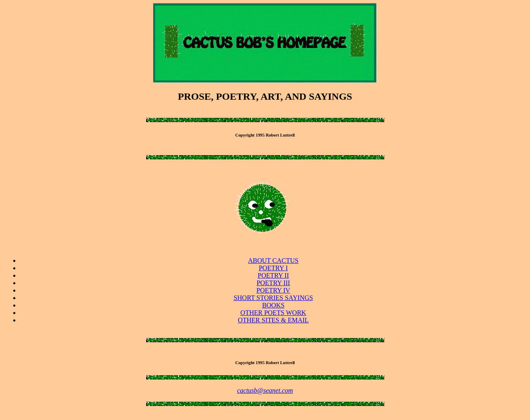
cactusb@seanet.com (265, 390)
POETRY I (273, 268)
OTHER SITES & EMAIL (273, 320)
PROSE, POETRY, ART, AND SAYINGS (265, 96)
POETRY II (273, 275)
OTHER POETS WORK (273, 313)
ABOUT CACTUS (273, 260)
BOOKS (273, 305)
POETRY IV (273, 290)
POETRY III (273, 283)
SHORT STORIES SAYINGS (273, 298)
